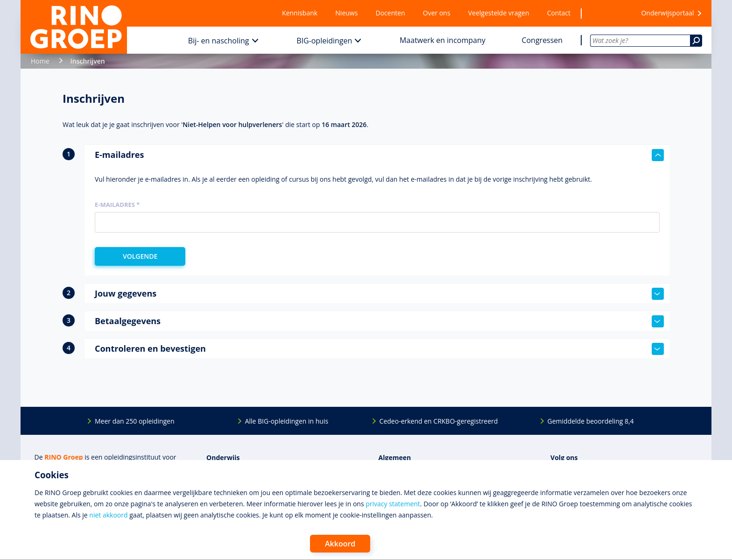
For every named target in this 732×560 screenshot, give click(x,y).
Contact (559, 13)
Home (40, 61)
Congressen (542, 40)
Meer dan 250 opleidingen (135, 421)
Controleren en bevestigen (379, 349)
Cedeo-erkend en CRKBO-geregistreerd (439, 421)
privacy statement (393, 504)
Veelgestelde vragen (499, 13)
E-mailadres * (117, 205)
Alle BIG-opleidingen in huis (287, 421)
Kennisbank (300, 13)
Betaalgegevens (379, 321)
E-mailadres (379, 155)
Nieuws (346, 13)
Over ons (437, 13)
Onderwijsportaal (667, 13)
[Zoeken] (696, 41)
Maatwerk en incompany (443, 40)
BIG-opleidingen (324, 41)
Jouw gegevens (379, 294)
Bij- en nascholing (219, 41)
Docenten (391, 13)
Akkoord (340, 544)
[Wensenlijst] (605, 13)
